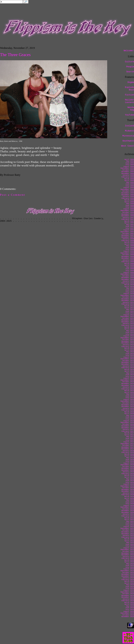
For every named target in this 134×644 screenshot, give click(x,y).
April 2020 (129, 498)
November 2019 (128, 490)
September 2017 (127, 444)
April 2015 (129, 392)
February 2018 (128, 452)
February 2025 (128, 601)
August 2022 (129, 548)
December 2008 (128, 258)
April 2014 (129, 371)
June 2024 (130, 587)
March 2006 (129, 200)
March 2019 (129, 475)
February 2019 (128, 474)
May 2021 (130, 521)
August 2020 (129, 505)
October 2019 (128, 488)
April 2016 (129, 414)
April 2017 (129, 435)
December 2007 (128, 237)
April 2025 (129, 604)
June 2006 (130, 205)
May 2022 (130, 542)
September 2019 (127, 486)
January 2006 (128, 196)
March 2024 (129, 581)
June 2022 (130, 544)
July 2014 (130, 377)
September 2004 (127, 168)
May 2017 (130, 437)
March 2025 (129, 603)
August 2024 (129, 590)
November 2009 (128, 278)
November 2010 (128, 299)
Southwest (128, 141)
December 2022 (128, 555)
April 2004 (129, 159)
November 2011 (128, 320)
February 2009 (128, 262)
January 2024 (128, 578)
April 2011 (129, 308)
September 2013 (127, 359)
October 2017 (128, 445)
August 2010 (129, 294)
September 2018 (127, 465)
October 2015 (128, 403)
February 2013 (128, 347)
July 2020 (130, 504)
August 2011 (129, 315)
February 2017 (128, 431)
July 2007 (130, 228)
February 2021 (128, 516)
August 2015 (129, 400)
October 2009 (128, 276)
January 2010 (128, 281)
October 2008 (128, 255)
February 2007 (128, 219)
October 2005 (128, 191)
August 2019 (129, 484)
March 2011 (129, 306)
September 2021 (127, 528)
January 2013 (128, 345)
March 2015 (129, 391)
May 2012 (130, 331)
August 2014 (129, 378)
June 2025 (130, 608)
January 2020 (128, 493)
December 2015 (128, 407)
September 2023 (127, 571)
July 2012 (130, 334)
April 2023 (129, 562)
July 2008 (130, 249)
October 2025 (128, 615)
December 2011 (128, 322)
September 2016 (127, 422)
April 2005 (129, 181)
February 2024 (128, 580)
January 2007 (128, 218)
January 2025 (128, 599)
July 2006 (130, 207)
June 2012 (130, 332)
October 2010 (128, 297)
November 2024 (128, 596)
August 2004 (129, 166)
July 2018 (130, 461)
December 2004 (128, 174)
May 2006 (130, 203)
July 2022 (130, 546)
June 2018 (130, 460)
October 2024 (128, 594)
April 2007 (129, 223)
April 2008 (129, 244)
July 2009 (130, 271)
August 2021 (129, 527)
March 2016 (129, 412)
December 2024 (128, 597)
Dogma (131, 82)
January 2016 (128, 408)
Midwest (129, 131)
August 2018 (129, 463)
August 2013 (129, 357)
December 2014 (128, 385)
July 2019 (130, 483)
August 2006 (129, 209)
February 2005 (128, 177)
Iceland (129, 126)
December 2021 (128, 534)
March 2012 (129, 327)
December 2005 (128, 195)
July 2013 (130, 355)
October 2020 (128, 509)
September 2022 (127, 550)
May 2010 (130, 288)
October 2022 (128, 551)
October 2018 (128, 467)
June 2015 (130, 396)
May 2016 (130, 415)
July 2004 (130, 165)
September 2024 (127, 592)
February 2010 (128, 283)
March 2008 (129, 242)
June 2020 (130, 502)
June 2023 (130, 565)
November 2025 (128, 617)
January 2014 (128, 366)
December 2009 (128, 279)
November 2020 (128, 511)
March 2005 (129, 179)
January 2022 (128, 535)
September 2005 (127, 189)
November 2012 (128, 341)
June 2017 (130, 438)
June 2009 (130, 269)
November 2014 (128, 384)
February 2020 (128, 495)
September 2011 (127, 316)
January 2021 (128, 514)
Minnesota (128, 136)
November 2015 (128, 405)
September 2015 (127, 401)
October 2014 (128, 382)
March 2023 (129, 560)
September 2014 (127, 380)
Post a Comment (13, 195)
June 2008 (130, 248)
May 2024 (130, 585)
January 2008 (128, 239)
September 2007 (127, 232)
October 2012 (128, 339)
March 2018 (129, 454)
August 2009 (129, 272)
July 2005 (130, 186)
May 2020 (130, 500)
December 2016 (128, 428)
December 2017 (128, 449)
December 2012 (128, 343)
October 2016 (128, 424)
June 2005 (130, 184)
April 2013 (129, 350)
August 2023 (129, 569)
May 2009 (130, 267)
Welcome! (129, 51)
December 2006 (128, 216)
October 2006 (128, 212)
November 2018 (128, 468)
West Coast (128, 146)
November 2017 (128, 447)
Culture (129, 62)
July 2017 (130, 440)
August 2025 (129, 611)
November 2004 (128, 172)
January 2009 (128, 260)
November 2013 (128, 362)
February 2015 (128, 389)
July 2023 (130, 567)
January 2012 (128, 324)
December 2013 (128, 364)
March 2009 (129, 264)
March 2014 (129, 370)
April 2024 (129, 583)
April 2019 (129, 477)
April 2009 (129, 265)
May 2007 (130, 225)
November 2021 (128, 532)
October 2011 (128, 318)
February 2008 (128, 241)
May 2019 (130, 479)
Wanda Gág (131, 109)
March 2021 (129, 518)
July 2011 (130, 313)
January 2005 (128, 175)
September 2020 (127, 507)
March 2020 (129, 497)
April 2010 (129, 287)
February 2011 (128, 304)
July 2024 (130, 588)
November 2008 (128, 257)
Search (130, 72)
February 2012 (128, 325)
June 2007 (130, 226)
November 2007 (128, 235)
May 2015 (130, 394)
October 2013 (128, 361)
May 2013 (130, 352)
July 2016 (130, 419)
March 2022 (129, 539)
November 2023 (128, 574)
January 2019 (128, 472)
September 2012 (127, 338)
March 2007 (129, 221)
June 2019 (130, 481)
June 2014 (130, 375)
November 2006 (128, 214)
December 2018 (128, 470)
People (130, 67)
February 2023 (128, 558)
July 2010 (130, 292)
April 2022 (129, 541)
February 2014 (128, 368)
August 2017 (129, 442)
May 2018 (130, 458)
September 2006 (127, 211)
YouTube (129, 115)
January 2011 (128, 302)
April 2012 (129, 329)
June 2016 (130, 417)
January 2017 (128, 429)
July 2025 (130, 610)
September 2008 (127, 253)
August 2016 (129, 421)
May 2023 (130, 564)
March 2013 (129, 348)
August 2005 (129, 188)
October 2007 (128, 234)
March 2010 (129, 285)
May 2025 (130, 606)
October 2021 (128, 530)
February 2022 (128, 537)
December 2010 (128, 301)
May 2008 (130, 246)
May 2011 (130, 309)
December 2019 (128, 491)
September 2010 (127, 295)
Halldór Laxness (129, 101)
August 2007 (129, 230)
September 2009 (127, 274)
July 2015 (130, 398)
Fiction (129, 95)
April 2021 (129, 520)
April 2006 (129, 202)
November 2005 (128, 193)
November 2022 (128, 553)
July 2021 (130, 525)
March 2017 (129, 433)
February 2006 (128, 198)
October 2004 (128, 170)
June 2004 (130, 163)
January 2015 (128, 387)
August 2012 (129, 336)
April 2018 (129, 456)
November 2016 (128, 426)
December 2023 (128, 576)
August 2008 (129, 251)
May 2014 (130, 373)
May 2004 (130, 161)
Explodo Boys (129, 89)
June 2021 (130, 523)
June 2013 (130, 354)
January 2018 (128, 451)
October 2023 (128, 573)
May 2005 (130, 182)
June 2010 (130, 290)
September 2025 (127, 613)
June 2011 (130, 311)
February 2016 (128, 410)
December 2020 (128, 513)
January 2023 (128, 557)
